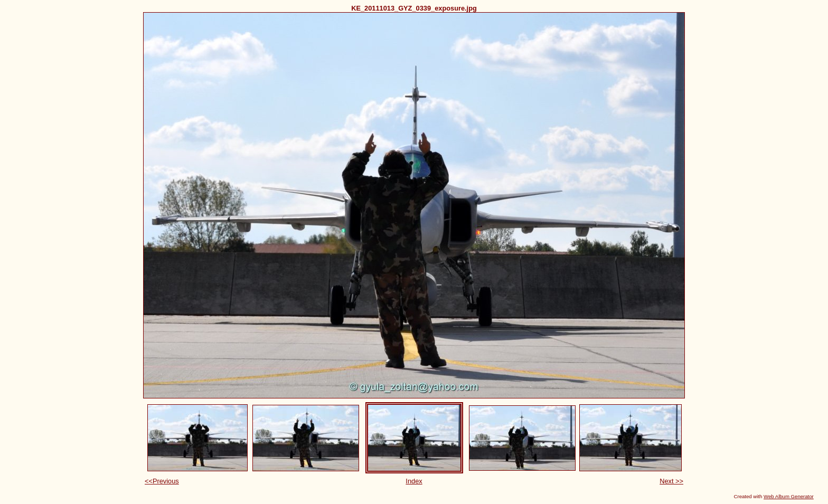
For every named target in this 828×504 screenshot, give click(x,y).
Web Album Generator (789, 496)
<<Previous (162, 481)
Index (414, 481)
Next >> (671, 481)
